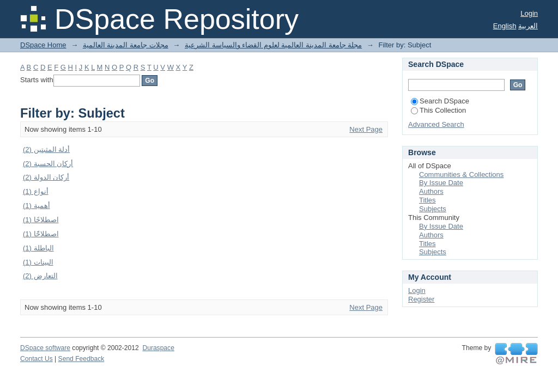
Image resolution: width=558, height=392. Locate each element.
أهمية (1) (37, 206)
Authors (431, 191)
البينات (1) (38, 262)
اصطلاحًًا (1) (41, 234)
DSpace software (45, 348)
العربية (528, 26)
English (505, 26)
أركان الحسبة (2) (48, 164)
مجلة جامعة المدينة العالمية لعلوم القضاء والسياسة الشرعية (273, 45)
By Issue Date (441, 183)
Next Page (366, 129)
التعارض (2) (40, 276)
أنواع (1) (36, 191)
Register (421, 299)
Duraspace (158, 348)
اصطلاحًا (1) (41, 220)
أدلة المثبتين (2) (46, 149)
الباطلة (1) (38, 248)
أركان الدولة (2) (46, 177)
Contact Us (37, 359)
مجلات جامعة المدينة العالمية (126, 45)
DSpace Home (43, 45)
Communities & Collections (461, 174)
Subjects (433, 209)
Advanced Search (436, 124)
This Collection (438, 110)
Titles (427, 200)
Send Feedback (81, 359)
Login (529, 13)
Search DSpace (440, 101)
